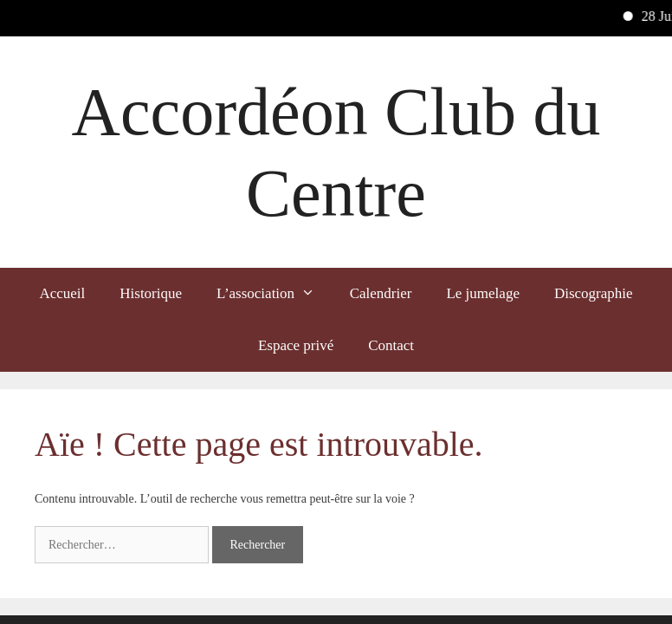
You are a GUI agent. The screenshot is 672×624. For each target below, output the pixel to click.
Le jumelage (483, 293)
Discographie (594, 293)
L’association (275, 294)
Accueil (62, 293)
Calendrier (381, 293)
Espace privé (296, 345)
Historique (151, 293)
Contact (391, 345)
